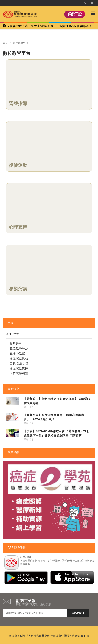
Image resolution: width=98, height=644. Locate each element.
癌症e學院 (49, 334)
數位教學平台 (19, 348)
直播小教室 (17, 353)
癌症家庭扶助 (19, 358)
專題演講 (18, 289)
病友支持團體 (19, 373)
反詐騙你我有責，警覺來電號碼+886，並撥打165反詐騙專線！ (47, 26)
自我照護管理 (19, 363)
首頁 (5, 43)
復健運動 (18, 165)
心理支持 (18, 227)
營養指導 (18, 103)
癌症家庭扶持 (19, 368)
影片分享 (16, 343)
